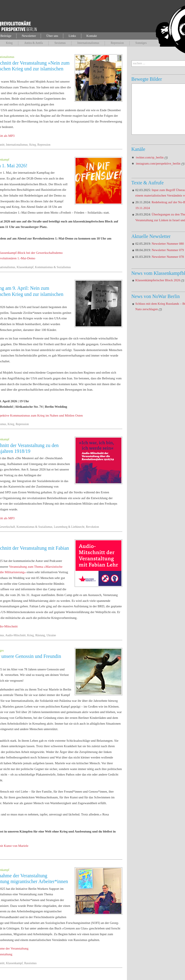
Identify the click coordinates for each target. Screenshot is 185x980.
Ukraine (51, 635)
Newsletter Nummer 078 (168, 257)
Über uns (52, 36)
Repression (117, 43)
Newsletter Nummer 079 (168, 250)
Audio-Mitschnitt (15, 635)
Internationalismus (88, 43)
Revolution (92, 527)
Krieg (9, 43)
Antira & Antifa (33, 43)
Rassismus (30, 963)
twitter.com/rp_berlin (150, 157)
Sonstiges (141, 43)
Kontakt (92, 36)
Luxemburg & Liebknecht (69, 527)
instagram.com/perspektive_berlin (158, 163)
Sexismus (60, 43)
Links (72, 36)
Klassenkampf (25, 267)
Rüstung (40, 635)
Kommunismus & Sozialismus (53, 267)
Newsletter (29, 36)
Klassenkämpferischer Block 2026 (158, 280)
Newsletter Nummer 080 (168, 244)
